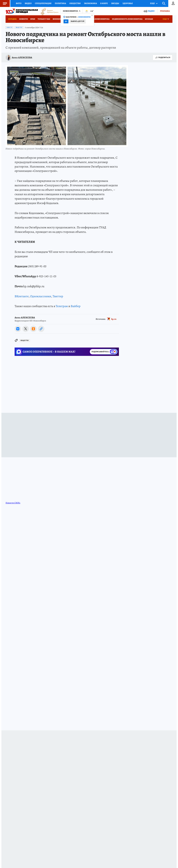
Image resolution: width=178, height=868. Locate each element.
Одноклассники (41, 296)
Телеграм (62, 306)
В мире (104, 3)
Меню (3, 3)
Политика (60, 3)
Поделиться (163, 58)
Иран (33, 19)
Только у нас (44, 19)
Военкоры (58, 19)
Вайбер (76, 306)
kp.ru (114, 319)
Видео (28, 3)
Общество (75, 3)
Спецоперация (43, 3)
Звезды (115, 3)
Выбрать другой (78, 21)
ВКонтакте (22, 296)
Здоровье (128, 3)
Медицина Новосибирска (97, 19)
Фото (19, 3)
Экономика (90, 3)
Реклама (165, 11)
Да (66, 21)
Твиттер (58, 296)
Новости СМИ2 (13, 503)
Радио (151, 11)
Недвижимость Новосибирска (127, 19)
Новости (24, 19)
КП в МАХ (149, 19)
